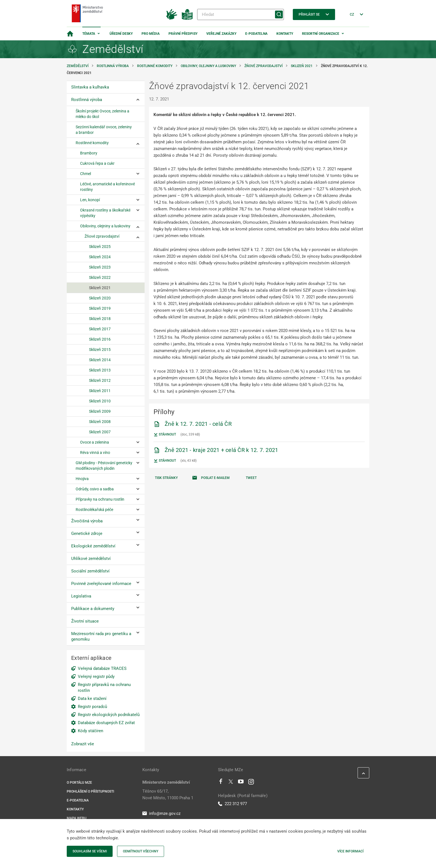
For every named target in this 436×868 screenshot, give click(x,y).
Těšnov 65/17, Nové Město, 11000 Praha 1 (168, 795)
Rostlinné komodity (155, 66)
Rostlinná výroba (113, 66)
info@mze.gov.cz (161, 813)
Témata (89, 34)
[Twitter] (231, 783)
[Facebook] (221, 783)
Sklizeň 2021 (302, 66)
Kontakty (285, 34)
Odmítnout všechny (141, 851)
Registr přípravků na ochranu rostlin (104, 688)
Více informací (350, 851)
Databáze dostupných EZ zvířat (106, 723)
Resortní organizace (321, 34)
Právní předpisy (183, 34)
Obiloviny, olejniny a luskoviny (208, 66)
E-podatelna (256, 34)
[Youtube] (241, 783)
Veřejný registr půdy (96, 677)
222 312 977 (232, 804)
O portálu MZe (79, 783)
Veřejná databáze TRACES (102, 668)
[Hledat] (241, 14)
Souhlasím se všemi (90, 851)
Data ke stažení (92, 699)
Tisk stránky (166, 478)
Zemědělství (78, 66)
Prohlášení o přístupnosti (90, 791)
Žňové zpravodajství (263, 66)
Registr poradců (92, 707)
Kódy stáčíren (91, 731)
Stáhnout (165, 435)
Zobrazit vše (83, 744)
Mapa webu (77, 818)
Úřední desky (121, 34)
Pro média (151, 34)
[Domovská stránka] (70, 34)
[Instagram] (251, 783)
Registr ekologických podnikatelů (109, 715)
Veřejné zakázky (221, 34)
